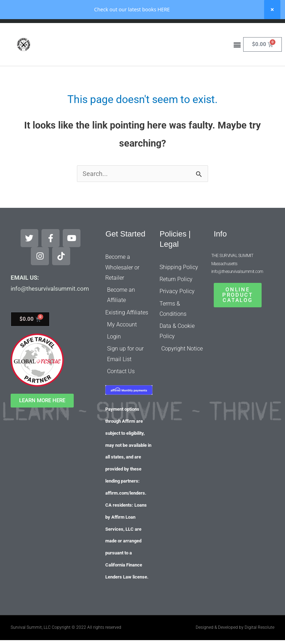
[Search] (192, 32)
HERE (164, 9)
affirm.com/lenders (125, 475)
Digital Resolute (259, 609)
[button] (237, 64)
